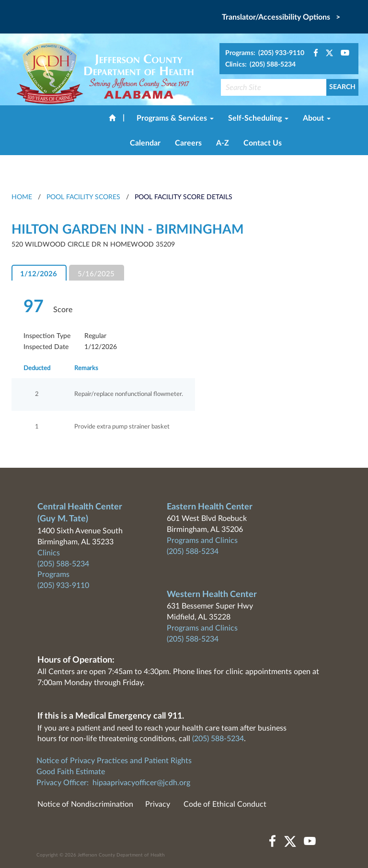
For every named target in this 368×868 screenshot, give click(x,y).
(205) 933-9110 (63, 586)
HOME (22, 197)
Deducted (37, 368)
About (317, 118)
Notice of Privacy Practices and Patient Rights (114, 761)
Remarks (86, 368)
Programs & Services (175, 118)
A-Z (223, 143)
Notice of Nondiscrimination (85, 804)
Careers (188, 143)
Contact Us (263, 143)
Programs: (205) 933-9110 (265, 53)
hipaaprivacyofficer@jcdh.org (141, 783)
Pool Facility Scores (83, 197)
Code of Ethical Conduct (225, 804)
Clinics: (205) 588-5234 (260, 65)
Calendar (145, 143)
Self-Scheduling (258, 118)
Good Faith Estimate (71, 772)
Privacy (158, 804)
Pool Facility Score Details (184, 197)
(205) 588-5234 (63, 564)
